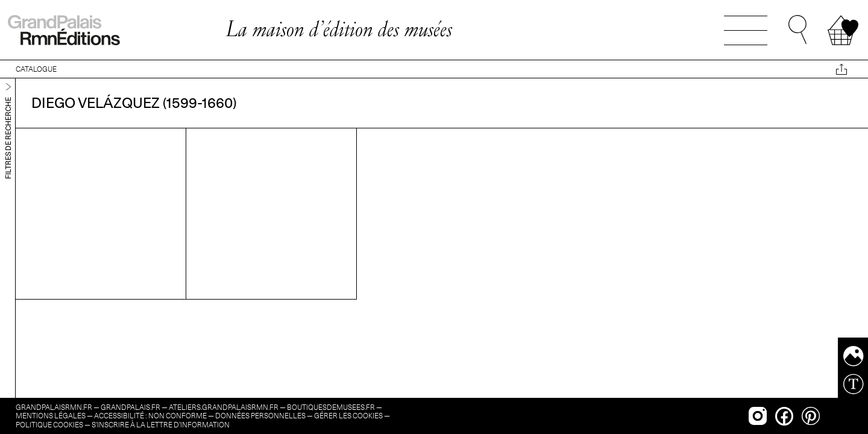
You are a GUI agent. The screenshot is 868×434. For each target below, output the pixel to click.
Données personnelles (260, 416)
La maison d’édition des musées (339, 29)
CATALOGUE (36, 69)
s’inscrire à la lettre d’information (161, 425)
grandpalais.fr (131, 407)
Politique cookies (49, 425)
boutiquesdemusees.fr (331, 407)
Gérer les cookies (348, 416)
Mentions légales (51, 416)
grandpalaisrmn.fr (54, 407)
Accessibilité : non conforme (150, 416)
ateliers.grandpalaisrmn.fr (224, 407)
